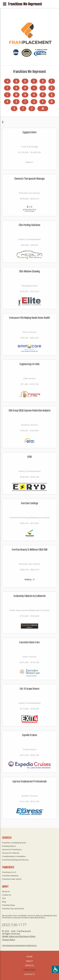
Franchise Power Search (12, 879)
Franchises (29, 970)
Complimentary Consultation (14, 856)
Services (29, 965)
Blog (4, 902)
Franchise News (8, 905)
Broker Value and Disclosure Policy (19, 936)
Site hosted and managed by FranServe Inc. (19, 945)
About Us (6, 891)
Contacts (30, 974)
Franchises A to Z (9, 872)
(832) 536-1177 (14, 925)
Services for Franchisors (12, 850)
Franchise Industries (10, 876)
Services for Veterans (11, 853)
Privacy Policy (9, 940)
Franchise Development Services (15, 860)
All (43, 109)
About (30, 961)
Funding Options (9, 846)
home (29, 957)
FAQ (4, 898)
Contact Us (7, 895)
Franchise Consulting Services (14, 843)
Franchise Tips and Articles (13, 909)
